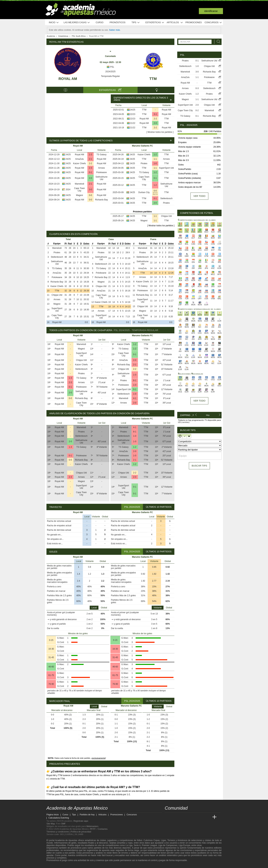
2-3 (90, 168)
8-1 (135, 380)
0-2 (197, 110)
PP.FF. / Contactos (99, 829)
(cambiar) (185, 422)
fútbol (139, 840)
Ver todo (199, 196)
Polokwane (102, 172)
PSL (110, 67)
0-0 (90, 195)
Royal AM (68, 79)
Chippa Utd (166, 216)
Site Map (51, 824)
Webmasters (92, 826)
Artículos (175, 23)
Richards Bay (101, 200)
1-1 (155, 159)
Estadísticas (155, 23)
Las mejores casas (77, 23)
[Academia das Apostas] (174, 817)
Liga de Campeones (168, 845)
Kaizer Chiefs (79, 163)
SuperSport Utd (166, 168)
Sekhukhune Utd (102, 178)
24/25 (133, 110)
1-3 (90, 155)
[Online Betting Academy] (188, 817)
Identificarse (211, 11)
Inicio (54, 23)
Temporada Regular (110, 76)
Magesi (79, 195)
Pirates (144, 163)
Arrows (101, 168)
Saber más (115, 30)
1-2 (155, 155)
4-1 (135, 398)
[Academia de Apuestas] (194, 817)
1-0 (155, 163)
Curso (100, 22)
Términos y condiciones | (59, 832)
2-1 (90, 159)
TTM (153, 79)
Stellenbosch (166, 198)
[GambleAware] (56, 865)
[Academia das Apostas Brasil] (181, 817)
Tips (136, 23)
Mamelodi (80, 184)
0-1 (90, 172)
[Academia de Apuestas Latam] (201, 817)
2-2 (155, 119)
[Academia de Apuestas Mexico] (168, 817)
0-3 (197, 88)
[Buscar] (217, 42)
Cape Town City (80, 190)
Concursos (213, 23)
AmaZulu (80, 159)
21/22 (133, 123)
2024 (68, 190)
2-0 (155, 123)
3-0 (90, 190)
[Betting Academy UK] (208, 817)
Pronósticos (117, 22)
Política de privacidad (81, 832)
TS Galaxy (101, 155)
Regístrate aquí (81, 821)
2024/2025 (111, 72)
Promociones (194, 22)
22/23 (133, 114)
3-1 (155, 114)
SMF (63, 824)
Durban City (144, 192)
